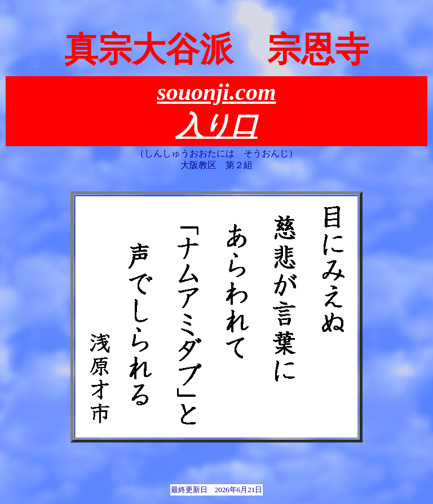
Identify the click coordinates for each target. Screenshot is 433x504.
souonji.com (216, 92)
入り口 (217, 126)
